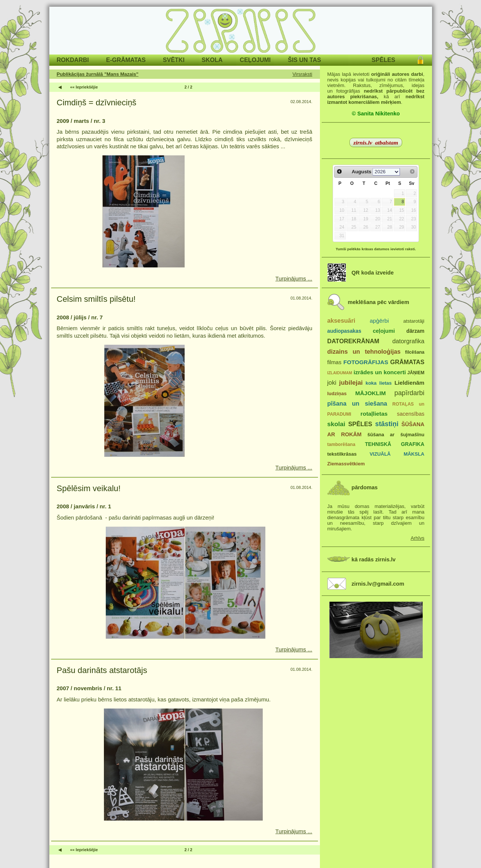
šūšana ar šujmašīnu (396, 435)
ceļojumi (384, 331)
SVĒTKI (174, 60)
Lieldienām (409, 383)
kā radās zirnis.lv (374, 559)
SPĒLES (383, 60)
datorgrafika (408, 341)
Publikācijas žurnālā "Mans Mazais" (98, 74)
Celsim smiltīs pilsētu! (96, 299)
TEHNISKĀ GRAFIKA (394, 444)
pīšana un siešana (357, 403)
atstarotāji (414, 321)
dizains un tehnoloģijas (364, 351)
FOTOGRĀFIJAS (366, 362)
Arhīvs (418, 538)
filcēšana (415, 352)
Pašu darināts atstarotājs (102, 670)
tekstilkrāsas (342, 454)
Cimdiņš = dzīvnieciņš (97, 103)
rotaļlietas (374, 414)
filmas (334, 362)
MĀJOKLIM (371, 393)
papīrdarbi (409, 393)
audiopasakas (344, 331)
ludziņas (337, 393)
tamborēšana (341, 444)
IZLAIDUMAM (340, 373)
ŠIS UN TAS (304, 60)
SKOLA (212, 60)
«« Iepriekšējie (84, 87)
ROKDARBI (73, 60)
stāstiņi (387, 424)
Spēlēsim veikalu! (89, 488)
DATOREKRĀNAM (353, 341)
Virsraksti (302, 74)
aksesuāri (341, 320)
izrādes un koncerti (380, 372)
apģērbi (379, 321)
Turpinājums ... (294, 278)
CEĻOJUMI (255, 60)
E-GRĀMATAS (126, 60)
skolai (336, 424)
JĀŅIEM (416, 373)
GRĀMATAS (407, 362)
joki (332, 382)
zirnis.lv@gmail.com (378, 584)
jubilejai (351, 383)
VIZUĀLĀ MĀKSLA (397, 454)
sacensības (411, 414)
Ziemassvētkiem (346, 464)
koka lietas (379, 383)
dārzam (415, 331)
